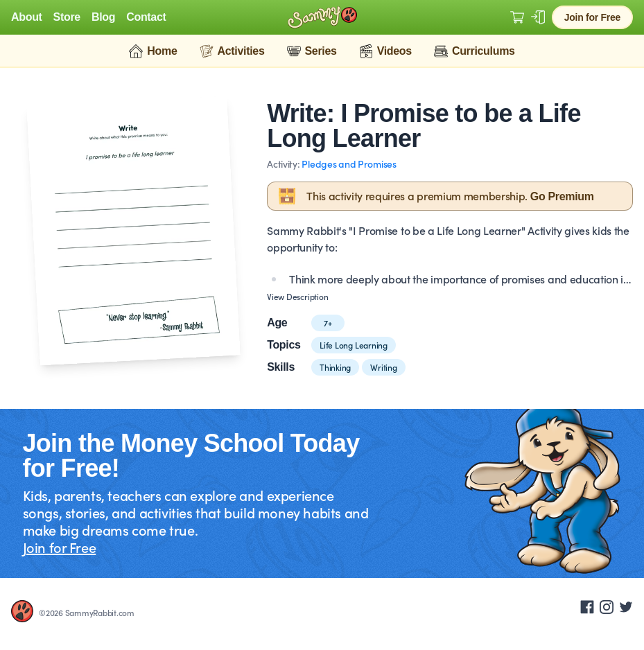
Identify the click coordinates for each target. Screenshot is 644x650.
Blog (103, 17)
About (27, 17)
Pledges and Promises (349, 164)
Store (67, 17)
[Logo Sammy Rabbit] (322, 18)
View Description (297, 297)
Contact (146, 17)
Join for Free (592, 17)
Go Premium (562, 196)
